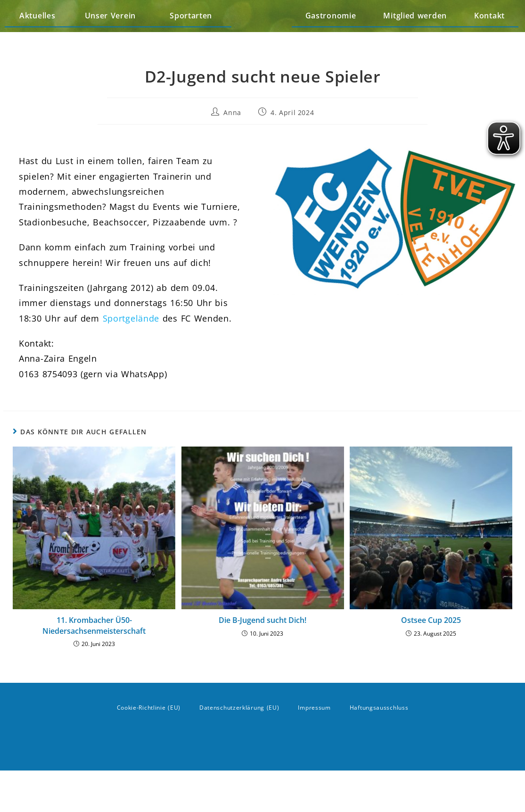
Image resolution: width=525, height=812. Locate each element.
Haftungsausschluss (379, 749)
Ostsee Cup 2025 (431, 662)
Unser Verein (113, 36)
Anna (232, 153)
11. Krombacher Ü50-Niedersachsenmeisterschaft (94, 667)
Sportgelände (131, 359)
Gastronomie (331, 36)
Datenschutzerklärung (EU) (239, 749)
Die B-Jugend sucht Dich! (262, 662)
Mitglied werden (415, 36)
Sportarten (193, 36)
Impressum (314, 749)
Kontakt (489, 36)
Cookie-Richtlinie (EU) (149, 749)
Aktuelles (37, 36)
